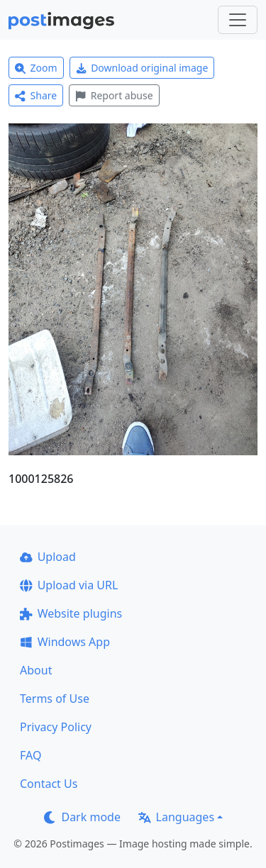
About (36, 670)
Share (36, 95)
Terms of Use (55, 699)
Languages (176, 817)
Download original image (142, 68)
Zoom (36, 68)
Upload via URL (69, 585)
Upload (48, 557)
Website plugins (71, 613)
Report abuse (114, 95)
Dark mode (82, 817)
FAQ (31, 755)
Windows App (65, 642)
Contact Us (49, 784)
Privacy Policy (56, 727)
